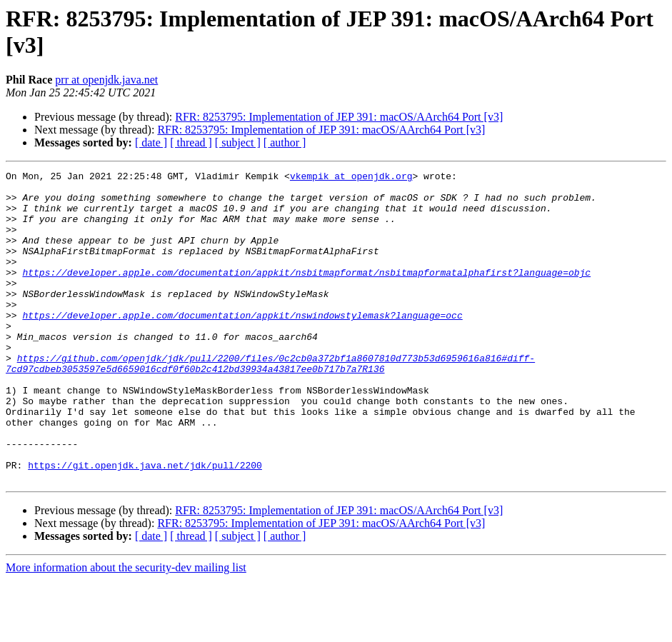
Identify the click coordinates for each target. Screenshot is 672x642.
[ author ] (285, 142)
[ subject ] (238, 142)
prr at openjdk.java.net (106, 80)
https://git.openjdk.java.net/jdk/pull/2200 (145, 525)
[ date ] (151, 142)
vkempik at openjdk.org (351, 178)
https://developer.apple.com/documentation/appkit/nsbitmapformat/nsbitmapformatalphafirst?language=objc (306, 294)
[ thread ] (191, 142)
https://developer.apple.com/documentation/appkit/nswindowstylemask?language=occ (242, 345)
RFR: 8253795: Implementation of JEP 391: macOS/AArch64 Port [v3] (339, 117)
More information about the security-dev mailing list (126, 630)
